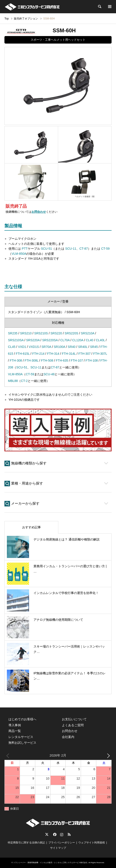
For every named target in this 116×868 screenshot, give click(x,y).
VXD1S (34, 347)
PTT (25, 249)
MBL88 (13, 381)
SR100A (59, 347)
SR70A (46, 347)
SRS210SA (16, 340)
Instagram (62, 834)
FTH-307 (84, 354)
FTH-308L (32, 360)
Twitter (47, 834)
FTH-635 (62, 360)
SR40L (83, 347)
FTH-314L (69, 354)
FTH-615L (23, 354)
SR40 (72, 347)
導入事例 (15, 725)
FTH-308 (16, 360)
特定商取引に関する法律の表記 (26, 843)
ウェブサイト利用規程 (92, 843)
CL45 (12, 347)
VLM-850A (19, 254)
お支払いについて (74, 719)
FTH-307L (100, 354)
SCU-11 (71, 249)
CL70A (65, 340)
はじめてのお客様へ (22, 719)
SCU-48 (49, 374)
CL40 (89, 340)
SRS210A (87, 333)
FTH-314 (53, 354)
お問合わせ (39, 212)
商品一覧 (15, 731)
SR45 (94, 347)
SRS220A (33, 340)
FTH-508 (47, 360)
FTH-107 (77, 360)
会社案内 (68, 737)
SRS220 (56, 333)
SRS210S (41, 333)
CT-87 (84, 249)
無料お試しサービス (22, 743)
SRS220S (71, 333)
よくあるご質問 (73, 725)
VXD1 (22, 347)
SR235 (13, 333)
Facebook (54, 834)
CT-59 (105, 249)
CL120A (78, 340)
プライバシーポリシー (62, 843)
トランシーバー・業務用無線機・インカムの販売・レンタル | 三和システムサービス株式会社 (50, 863)
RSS (69, 834)
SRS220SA (50, 340)
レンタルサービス (21, 737)
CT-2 (24, 381)
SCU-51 (46, 249)
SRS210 (26, 333)
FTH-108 (92, 360)
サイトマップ (58, 848)
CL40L (100, 340)
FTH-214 (38, 354)
